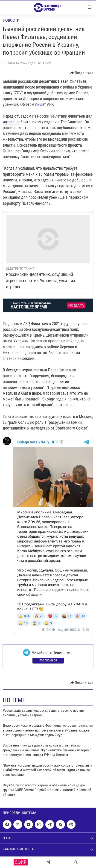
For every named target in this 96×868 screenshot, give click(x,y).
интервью (11, 122)
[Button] (82, 73)
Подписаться (48, 661)
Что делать (76, 306)
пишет (41, 104)
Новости (11, 20)
